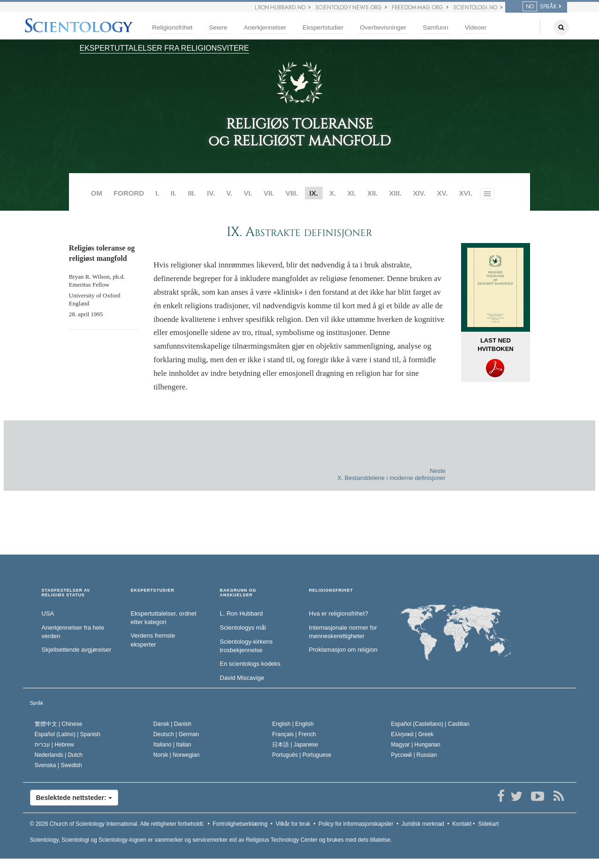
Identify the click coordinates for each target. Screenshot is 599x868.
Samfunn (435, 27)
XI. (351, 193)
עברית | (54, 745)
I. (157, 193)
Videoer (476, 27)
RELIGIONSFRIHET (331, 590)
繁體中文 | (59, 724)
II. (174, 193)
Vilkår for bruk (293, 824)
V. (229, 193)
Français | (294, 734)
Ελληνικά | (413, 734)
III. (192, 193)
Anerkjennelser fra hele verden (73, 632)
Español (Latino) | (68, 734)
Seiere (218, 27)
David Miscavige (242, 678)
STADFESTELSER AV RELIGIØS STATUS (66, 593)
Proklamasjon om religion (343, 650)
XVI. (466, 193)
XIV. (419, 193)
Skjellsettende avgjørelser (77, 650)
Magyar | (416, 745)
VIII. (292, 193)
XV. (443, 193)
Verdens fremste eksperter (153, 640)
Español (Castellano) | (430, 724)
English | (293, 724)
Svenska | (58, 765)
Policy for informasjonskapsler (356, 824)
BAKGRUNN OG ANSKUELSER (238, 593)
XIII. (396, 193)
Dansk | (172, 724)
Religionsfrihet (172, 27)
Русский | (414, 755)
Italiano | (172, 745)
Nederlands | (59, 755)
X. (333, 193)
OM (97, 193)
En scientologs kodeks (250, 664)
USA (48, 613)
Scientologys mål (243, 628)
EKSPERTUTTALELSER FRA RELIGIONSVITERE (164, 48)
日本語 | (295, 745)
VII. (269, 193)
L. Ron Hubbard (242, 613)
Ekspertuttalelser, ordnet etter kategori (164, 618)
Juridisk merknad (423, 824)
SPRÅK (540, 7)
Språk (37, 703)
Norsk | (177, 755)
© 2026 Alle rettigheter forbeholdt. (117, 824)
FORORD (129, 193)
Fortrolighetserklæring (240, 824)
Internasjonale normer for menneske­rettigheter (343, 632)
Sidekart (488, 824)
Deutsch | (176, 734)
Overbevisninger (383, 27)
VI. (248, 193)
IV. (211, 193)
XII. (373, 193)
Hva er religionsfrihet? (339, 613)
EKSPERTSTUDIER (153, 590)
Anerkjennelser (265, 27)
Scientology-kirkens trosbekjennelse (246, 646)
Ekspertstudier (323, 27)
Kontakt (462, 824)
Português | (302, 755)
